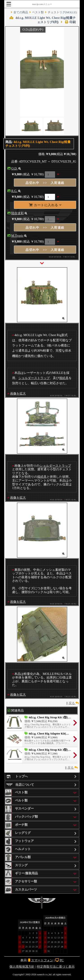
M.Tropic (17, 236)
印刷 (68, 22)
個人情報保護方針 (22, 967)
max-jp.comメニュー (42, 4)
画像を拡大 (18, 393)
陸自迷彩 (17, 213)
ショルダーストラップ (34, 378)
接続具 (64, 378)
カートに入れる (45, 205)
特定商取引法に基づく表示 (56, 967)
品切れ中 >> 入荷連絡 (45, 183)
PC (62, 960)
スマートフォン (42, 960)
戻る (74, 703)
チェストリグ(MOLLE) (62, 12)
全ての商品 (21, 12)
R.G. (14, 191)
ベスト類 (38, 12)
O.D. (14, 168)
